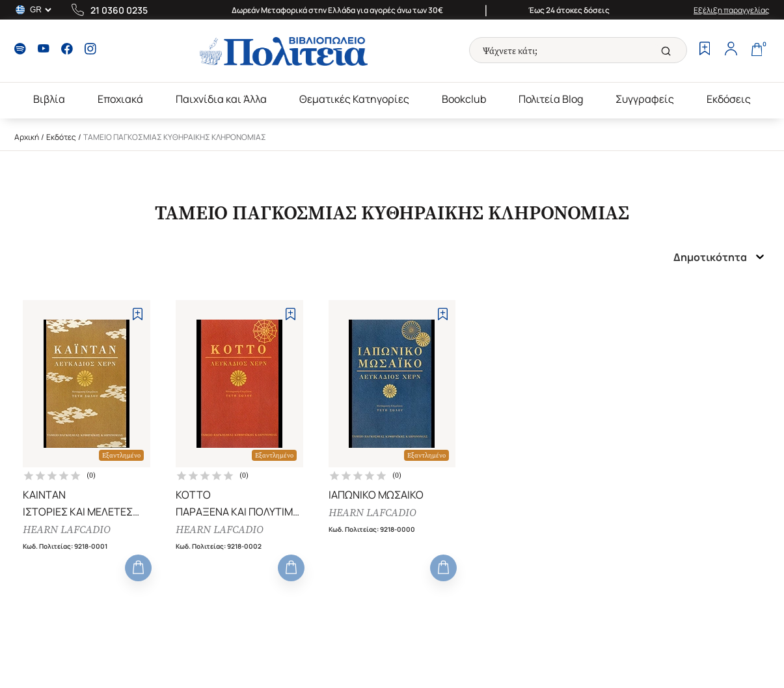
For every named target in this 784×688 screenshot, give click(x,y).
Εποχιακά (120, 99)
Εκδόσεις (729, 99)
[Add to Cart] (138, 568)
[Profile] (731, 50)
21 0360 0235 (119, 10)
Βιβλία (49, 99)
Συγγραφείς (645, 99)
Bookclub (464, 99)
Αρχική (27, 137)
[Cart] (757, 50)
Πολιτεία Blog (551, 99)
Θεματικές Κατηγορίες (354, 99)
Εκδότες (61, 137)
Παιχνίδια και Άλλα (221, 99)
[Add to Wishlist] (138, 314)
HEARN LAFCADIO (67, 530)
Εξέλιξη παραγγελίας (732, 10)
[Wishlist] (705, 50)
